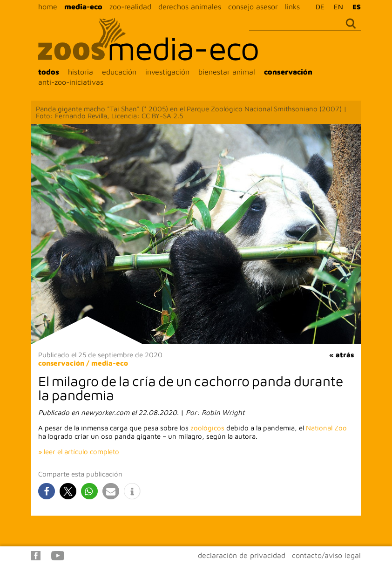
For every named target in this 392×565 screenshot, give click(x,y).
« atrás (341, 355)
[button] (47, 491)
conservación (288, 72)
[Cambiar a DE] (318, 7)
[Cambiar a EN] (336, 7)
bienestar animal (227, 72)
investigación (167, 72)
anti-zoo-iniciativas (71, 82)
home (48, 7)
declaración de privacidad (242, 555)
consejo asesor (253, 7)
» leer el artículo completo (79, 452)
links (292, 7)
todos (49, 72)
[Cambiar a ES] (354, 7)
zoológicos (207, 428)
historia (81, 72)
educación (119, 72)
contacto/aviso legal (326, 555)
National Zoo (326, 428)
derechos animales (190, 7)
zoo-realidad (130, 7)
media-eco (83, 7)
